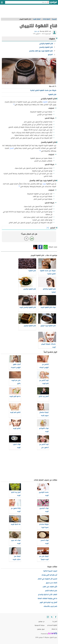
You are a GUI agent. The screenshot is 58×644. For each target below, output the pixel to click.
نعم (32, 239)
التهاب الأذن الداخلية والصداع (48, 595)
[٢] (40, 150)
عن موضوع (41, 621)
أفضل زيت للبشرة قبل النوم (48, 602)
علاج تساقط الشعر (51, 591)
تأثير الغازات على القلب (50, 587)
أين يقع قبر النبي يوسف (49, 575)
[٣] (19, 186)
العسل (12, 148)
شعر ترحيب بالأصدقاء (50, 606)
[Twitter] (52, 617)
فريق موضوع (41, 629)
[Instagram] (48, 617)
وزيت (44, 184)
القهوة (45, 102)
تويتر (35, 247)
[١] (14, 104)
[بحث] (48, 2)
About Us (54, 629)
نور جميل (37, 31)
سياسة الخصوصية (40, 625)
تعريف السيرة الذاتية (50, 571)
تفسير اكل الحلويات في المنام (47, 579)
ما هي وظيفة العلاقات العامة (47, 598)
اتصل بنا (55, 621)
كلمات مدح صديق (51, 583)
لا (26, 239)
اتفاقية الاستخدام (52, 625)
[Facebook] (56, 617)
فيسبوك (40, 247)
